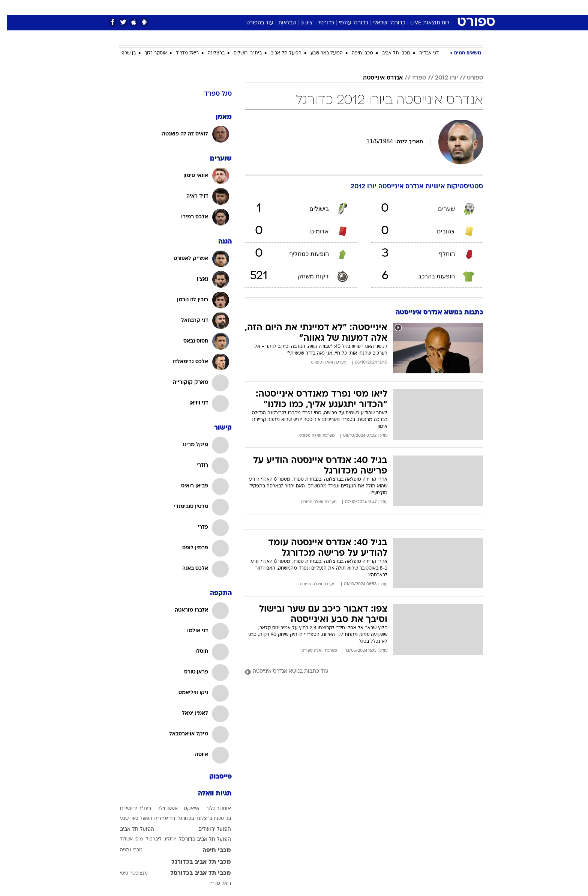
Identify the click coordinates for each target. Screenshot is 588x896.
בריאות (289, 7)
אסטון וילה (160, 809)
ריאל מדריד (180, 53)
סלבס (353, 7)
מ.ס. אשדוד (124, 839)
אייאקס (184, 809)
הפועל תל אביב (279, 53)
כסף (332, 7)
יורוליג (163, 839)
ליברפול (147, 839)
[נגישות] (10, 8)
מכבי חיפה (355, 53)
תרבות (377, 7)
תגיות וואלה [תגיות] (208, 794)
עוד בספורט (253, 23)
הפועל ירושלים (208, 829)
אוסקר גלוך (149, 53)
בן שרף (121, 53)
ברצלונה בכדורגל (188, 819)
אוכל (313, 7)
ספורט (401, 7)
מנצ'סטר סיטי (127, 873)
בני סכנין (215, 819)
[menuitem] (422, 8)
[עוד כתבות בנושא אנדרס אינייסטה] (357, 672)
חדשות (427, 7)
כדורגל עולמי (346, 23)
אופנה (208, 7)
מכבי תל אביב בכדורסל (193, 873)
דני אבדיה (422, 53)
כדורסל (319, 23)
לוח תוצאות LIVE (423, 23)
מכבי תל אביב (389, 53)
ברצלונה (209, 53)
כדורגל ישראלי (382, 23)
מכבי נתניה (124, 850)
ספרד (412, 78)
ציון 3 (300, 23)
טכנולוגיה (236, 7)
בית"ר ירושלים (241, 53)
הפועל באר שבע (319, 53)
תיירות (264, 7)
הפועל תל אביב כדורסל (198, 840)
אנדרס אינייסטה (376, 78)
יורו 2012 (439, 78)
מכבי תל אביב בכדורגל (194, 862)
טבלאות (280, 23)
